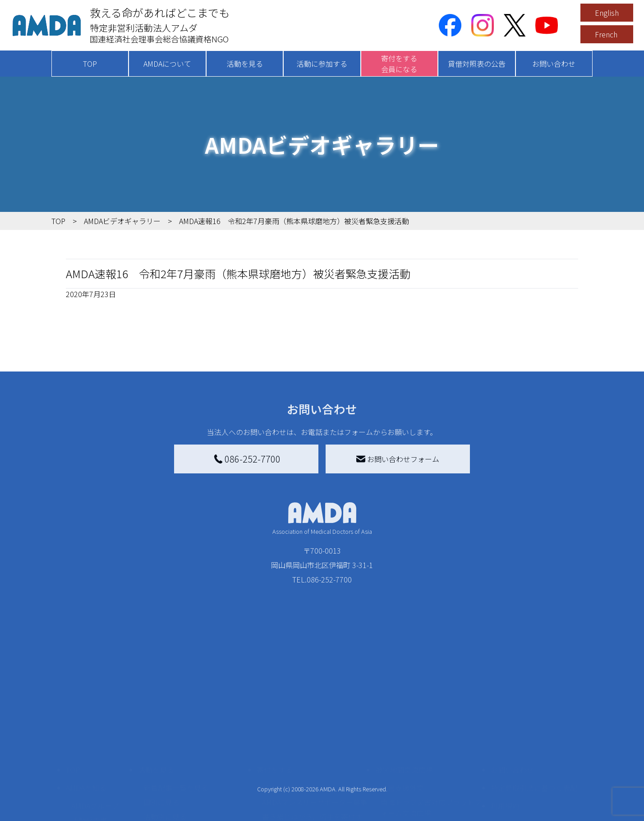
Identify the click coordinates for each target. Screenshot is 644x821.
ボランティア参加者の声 (183, 779)
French (606, 34)
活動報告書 (89, 732)
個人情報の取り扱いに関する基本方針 (534, 741)
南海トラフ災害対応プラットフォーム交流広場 (431, 720)
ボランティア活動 (172, 765)
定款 (78, 815)
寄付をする (275, 682)
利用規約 (505, 718)
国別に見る (161, 714)
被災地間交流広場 (404, 682)
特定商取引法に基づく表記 (534, 700)
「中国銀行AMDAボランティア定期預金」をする (315, 774)
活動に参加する (322, 64)
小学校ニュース (96, 747)
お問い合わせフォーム (398, 459)
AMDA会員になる (290, 700)
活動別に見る (165, 729)
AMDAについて (167, 64)
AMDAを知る (86, 700)
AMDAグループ (95, 718)
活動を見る (245, 64)
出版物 (82, 761)
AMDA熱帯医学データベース (99, 781)
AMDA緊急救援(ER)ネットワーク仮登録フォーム (196, 799)
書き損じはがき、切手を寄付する (312, 734)
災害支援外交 (402, 700)
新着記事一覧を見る (176, 700)
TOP (90, 64)
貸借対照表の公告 (477, 64)
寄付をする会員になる (399, 64)
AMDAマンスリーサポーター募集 (315, 714)
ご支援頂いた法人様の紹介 (305, 808)
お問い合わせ (554, 64)
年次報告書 (89, 801)
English (607, 13)
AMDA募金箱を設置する (300, 754)
